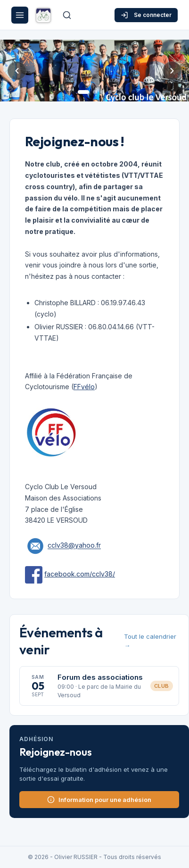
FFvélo (84, 387)
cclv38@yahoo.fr (74, 546)
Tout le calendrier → (150, 641)
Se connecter (146, 15)
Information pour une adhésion (99, 800)
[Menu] (20, 15)
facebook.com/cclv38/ (80, 574)
